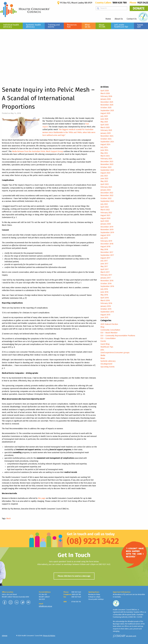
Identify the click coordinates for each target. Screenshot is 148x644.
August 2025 (105, 113)
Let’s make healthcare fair (121, 26)
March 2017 (105, 272)
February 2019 (106, 241)
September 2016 (107, 286)
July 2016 (104, 289)
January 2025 (106, 133)
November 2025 (107, 105)
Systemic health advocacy (33, 26)
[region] (74, 54)
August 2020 (105, 218)
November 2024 (107, 136)
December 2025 (107, 102)
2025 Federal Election (109, 324)
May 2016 (104, 295)
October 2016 (106, 284)
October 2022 (106, 198)
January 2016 (106, 306)
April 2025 (105, 125)
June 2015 (104, 318)
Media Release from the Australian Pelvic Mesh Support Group (38, 151)
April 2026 (105, 91)
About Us (119, 19)
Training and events (54, 26)
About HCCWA (102, 26)
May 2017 (104, 266)
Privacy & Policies (49, 636)
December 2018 (107, 244)
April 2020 (105, 221)
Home (108, 19)
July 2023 (104, 176)
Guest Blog (105, 344)
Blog (102, 327)
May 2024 (104, 153)
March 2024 (105, 156)
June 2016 (104, 292)
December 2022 (107, 193)
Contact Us (132, 19)
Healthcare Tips (107, 347)
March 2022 (105, 210)
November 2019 (107, 230)
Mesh (8, 519)
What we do (88, 26)
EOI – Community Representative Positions (118, 336)
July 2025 (104, 116)
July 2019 (104, 238)
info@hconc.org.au (45, 606)
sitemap (5, 636)
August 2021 (105, 215)
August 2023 (105, 173)
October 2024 (106, 139)
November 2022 (107, 196)
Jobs (102, 350)
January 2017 (106, 278)
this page (42, 498)
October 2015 (106, 309)
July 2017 (104, 261)
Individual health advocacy (11, 26)
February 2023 (106, 187)
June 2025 (104, 119)
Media (103, 355)
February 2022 (106, 213)
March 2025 (105, 127)
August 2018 (105, 247)
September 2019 (107, 233)
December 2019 (107, 227)
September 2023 (107, 170)
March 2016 (105, 301)
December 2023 (107, 162)
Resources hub (72, 26)
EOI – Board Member (109, 333)
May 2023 (104, 181)
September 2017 (107, 255)
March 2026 (105, 93)
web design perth (131, 636)
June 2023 (104, 179)
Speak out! (140, 26)
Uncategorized (106, 364)
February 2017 (106, 275)
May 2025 (104, 122)
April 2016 (105, 298)
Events (103, 341)
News (103, 358)
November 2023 (107, 164)
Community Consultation (110, 330)
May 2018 (104, 249)
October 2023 (106, 167)
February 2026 (106, 96)
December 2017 (107, 252)
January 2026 (106, 99)
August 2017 (105, 258)
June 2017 (104, 264)
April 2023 (105, 184)
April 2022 (105, 207)
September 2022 (107, 201)
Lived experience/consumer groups (115, 353)
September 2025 (107, 111)
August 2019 (105, 235)
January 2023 (106, 190)
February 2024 (106, 159)
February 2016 (106, 303)
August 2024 (105, 144)
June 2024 (104, 150)
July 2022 (104, 204)
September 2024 (107, 142)
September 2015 (107, 312)
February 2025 (106, 130)
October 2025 (106, 108)
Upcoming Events (108, 367)
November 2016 (107, 281)
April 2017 (105, 269)
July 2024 (104, 147)
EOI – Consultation (108, 338)
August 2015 (105, 315)
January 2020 (106, 224)
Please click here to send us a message (74, 576)
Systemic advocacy (108, 361)
